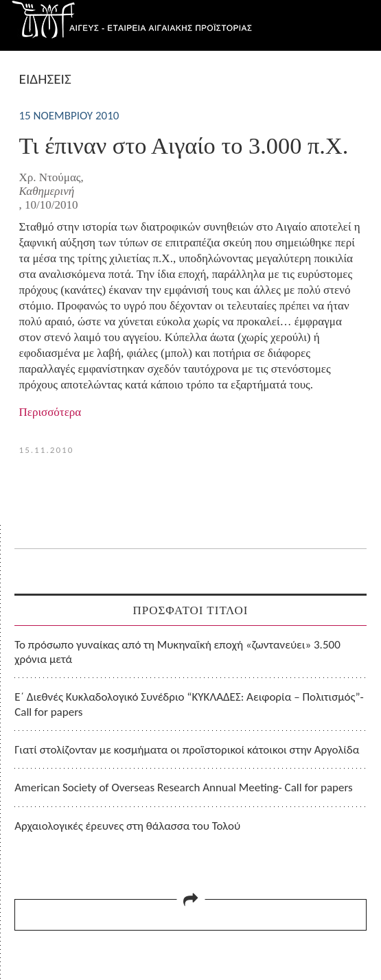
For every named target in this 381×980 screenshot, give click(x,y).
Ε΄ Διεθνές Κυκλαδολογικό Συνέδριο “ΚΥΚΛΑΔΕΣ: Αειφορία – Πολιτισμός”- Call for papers (189, 704)
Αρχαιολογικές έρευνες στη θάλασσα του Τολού (127, 826)
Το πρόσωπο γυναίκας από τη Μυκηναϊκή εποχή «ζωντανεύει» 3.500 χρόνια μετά (177, 652)
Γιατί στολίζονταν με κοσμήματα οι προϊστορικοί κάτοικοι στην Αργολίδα (187, 750)
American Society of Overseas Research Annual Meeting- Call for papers (184, 787)
